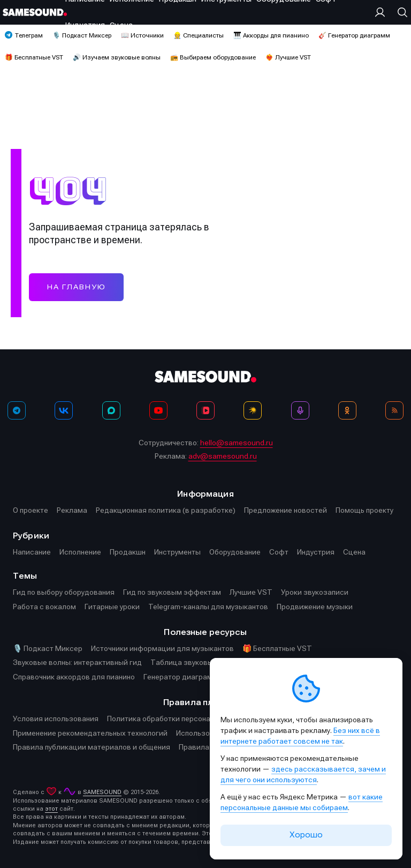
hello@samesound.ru (237, 443)
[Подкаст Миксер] (300, 410)
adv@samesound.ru (223, 456)
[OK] (347, 410)
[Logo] (35, 12)
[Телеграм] (17, 410)
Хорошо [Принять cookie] (306, 835)
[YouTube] (158, 410)
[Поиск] (400, 12)
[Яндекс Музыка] (253, 410)
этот (51, 809)
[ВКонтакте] (64, 410)
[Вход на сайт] (383, 12)
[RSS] (394, 410)
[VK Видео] (205, 410)
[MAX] (111, 410)
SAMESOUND (102, 792)
